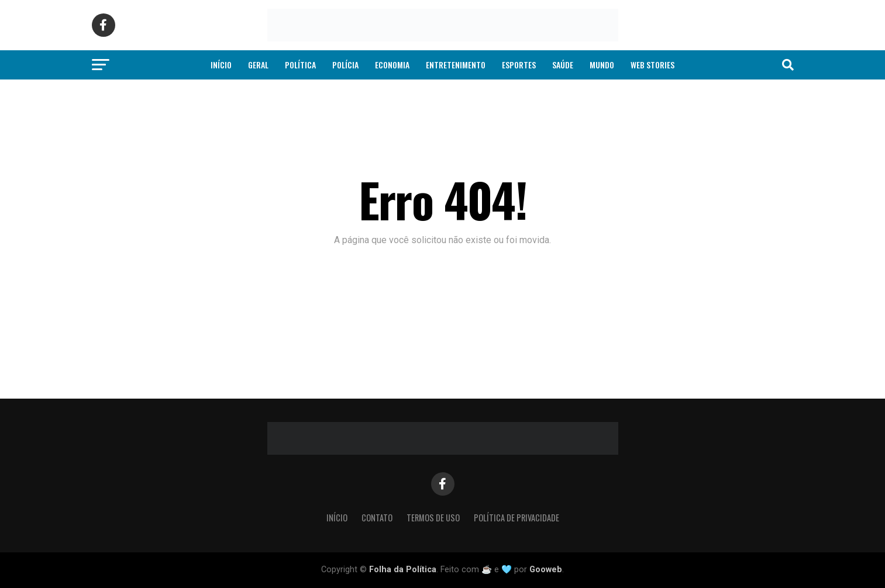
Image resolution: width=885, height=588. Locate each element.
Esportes (519, 65)
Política (300, 65)
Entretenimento (456, 65)
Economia (392, 65)
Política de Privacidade (516, 518)
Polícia (345, 65)
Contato (377, 518)
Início (221, 65)
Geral (258, 65)
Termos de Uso (433, 518)
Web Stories (652, 65)
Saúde (563, 65)
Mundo (602, 65)
